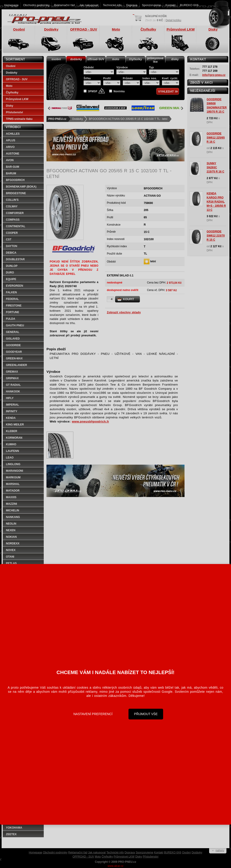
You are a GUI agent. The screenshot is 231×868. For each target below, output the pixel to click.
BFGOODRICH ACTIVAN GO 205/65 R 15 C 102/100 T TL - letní (128, 119)
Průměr (128, 78)
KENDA (11, 418)
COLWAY (12, 206)
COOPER (12, 233)
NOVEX (11, 550)
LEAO (10, 458)
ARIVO (10, 147)
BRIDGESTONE (16, 193)
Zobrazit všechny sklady (124, 312)
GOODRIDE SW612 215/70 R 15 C (216, 236)
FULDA (11, 319)
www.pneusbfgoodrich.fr (90, 421)
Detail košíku (173, 20)
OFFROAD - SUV (17, 79)
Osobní (11, 66)
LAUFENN (12, 451)
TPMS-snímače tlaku (19, 119)
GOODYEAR (14, 352)
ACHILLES (13, 134)
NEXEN (11, 530)
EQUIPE (11, 279)
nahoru (220, 850)
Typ (151, 67)
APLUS (11, 140)
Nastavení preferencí (93, 714)
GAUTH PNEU (15, 325)
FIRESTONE (14, 306)
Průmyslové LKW (17, 99)
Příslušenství (14, 112)
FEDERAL (12, 299)
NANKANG (13, 517)
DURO (10, 273)
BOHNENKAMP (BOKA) (21, 187)
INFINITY (12, 411)
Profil (107, 78)
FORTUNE (13, 312)
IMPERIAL (12, 405)
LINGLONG (13, 464)
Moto (9, 86)
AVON (10, 160)
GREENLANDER (17, 365)
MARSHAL (13, 484)
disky (175, 59)
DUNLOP (12, 266)
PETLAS (11, 563)
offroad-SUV (96, 59)
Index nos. (150, 78)
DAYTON (12, 246)
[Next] (182, 108)
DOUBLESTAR (15, 259)
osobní (56, 59)
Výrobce (122, 67)
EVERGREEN (14, 286)
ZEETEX (11, 834)
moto (116, 59)
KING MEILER (15, 425)
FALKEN (11, 292)
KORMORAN (14, 438)
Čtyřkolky (12, 93)
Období (89, 67)
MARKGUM (13, 477)
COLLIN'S (12, 200)
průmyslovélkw (155, 60)
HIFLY (10, 398)
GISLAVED (13, 339)
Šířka (87, 78)
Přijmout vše (146, 714)
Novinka (119, 91)
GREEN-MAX (14, 358)
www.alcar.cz (115, 866)
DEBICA (11, 253)
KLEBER (12, 431)
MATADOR (13, 491)
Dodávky (78, 119)
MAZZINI (12, 504)
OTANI (10, 557)
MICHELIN (13, 510)
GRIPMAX (12, 378)
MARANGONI (14, 471)
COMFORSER (15, 213)
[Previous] (49, 108)
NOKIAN (11, 537)
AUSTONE (13, 154)
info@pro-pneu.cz (214, 75)
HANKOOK (13, 392)
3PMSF (96, 91)
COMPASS (13, 220)
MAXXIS (11, 497)
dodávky (76, 59)
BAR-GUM (13, 167)
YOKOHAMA (14, 828)
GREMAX (12, 372)
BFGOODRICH (15, 180)
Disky (10, 106)
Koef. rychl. (170, 78)
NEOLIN (11, 524)
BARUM (11, 173)
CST (9, 240)
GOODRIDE (13, 345)
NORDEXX (13, 543)
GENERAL (13, 332)
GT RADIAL (13, 385)
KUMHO (11, 444)
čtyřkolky (136, 59)
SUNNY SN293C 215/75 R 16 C (215, 167)
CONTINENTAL (16, 226)
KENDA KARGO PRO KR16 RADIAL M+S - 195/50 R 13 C (216, 202)
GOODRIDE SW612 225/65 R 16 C (216, 138)
